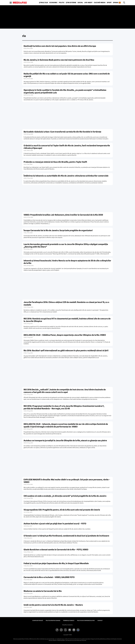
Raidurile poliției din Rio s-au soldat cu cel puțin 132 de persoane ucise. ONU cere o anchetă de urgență (67, 75)
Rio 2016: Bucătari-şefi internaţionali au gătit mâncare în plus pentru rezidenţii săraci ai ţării (66, 351)
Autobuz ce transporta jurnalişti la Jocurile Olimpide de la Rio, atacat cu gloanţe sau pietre (65, 441)
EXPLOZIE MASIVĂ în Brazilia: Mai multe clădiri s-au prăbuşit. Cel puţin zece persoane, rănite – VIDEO (67, 481)
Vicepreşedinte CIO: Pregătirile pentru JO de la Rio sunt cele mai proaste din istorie (62, 510)
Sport (109, 3)
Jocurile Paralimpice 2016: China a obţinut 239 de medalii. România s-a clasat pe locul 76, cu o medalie (66, 303)
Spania (116, 3)
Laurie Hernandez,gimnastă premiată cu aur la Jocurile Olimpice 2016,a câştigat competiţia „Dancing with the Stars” (66, 246)
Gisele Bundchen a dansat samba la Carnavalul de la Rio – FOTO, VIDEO (56, 550)
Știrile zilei (44, 3)
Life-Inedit (88, 3)
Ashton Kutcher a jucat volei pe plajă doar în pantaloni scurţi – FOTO (55, 524)
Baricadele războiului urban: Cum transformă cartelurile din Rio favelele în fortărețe (62, 132)
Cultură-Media (100, 3)
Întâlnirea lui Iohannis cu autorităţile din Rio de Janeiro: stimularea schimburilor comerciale (66, 176)
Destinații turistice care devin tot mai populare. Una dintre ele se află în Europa (60, 46)
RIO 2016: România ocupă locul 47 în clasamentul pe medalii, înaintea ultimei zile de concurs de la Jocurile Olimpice (67, 320)
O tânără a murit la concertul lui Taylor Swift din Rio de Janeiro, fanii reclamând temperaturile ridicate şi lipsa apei (67, 147)
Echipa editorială (38, 621)
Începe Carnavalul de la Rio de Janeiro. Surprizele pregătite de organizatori (58, 230)
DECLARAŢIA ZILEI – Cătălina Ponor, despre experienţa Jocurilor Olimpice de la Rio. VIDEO (65, 335)
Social (80, 3)
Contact (100, 621)
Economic (53, 3)
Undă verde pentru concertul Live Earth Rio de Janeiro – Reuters (53, 605)
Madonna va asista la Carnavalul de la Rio (43, 591)
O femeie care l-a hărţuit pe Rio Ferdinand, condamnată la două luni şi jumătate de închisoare (66, 536)
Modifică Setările (67, 625)
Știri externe (71, 3)
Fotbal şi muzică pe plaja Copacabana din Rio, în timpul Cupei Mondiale (56, 563)
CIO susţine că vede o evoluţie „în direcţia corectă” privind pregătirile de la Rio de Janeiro (65, 496)
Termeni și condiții (69, 621)
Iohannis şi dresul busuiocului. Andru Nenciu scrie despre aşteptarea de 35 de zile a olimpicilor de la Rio (67, 262)
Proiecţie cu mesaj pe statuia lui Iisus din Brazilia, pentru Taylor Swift (55, 162)
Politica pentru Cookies (53, 621)
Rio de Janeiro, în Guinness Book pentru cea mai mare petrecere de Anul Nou (59, 60)
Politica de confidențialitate (86, 621)
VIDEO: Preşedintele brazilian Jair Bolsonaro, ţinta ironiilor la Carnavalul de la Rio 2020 (63, 215)
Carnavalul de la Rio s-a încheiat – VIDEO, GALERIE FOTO (49, 577)
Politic (62, 3)
